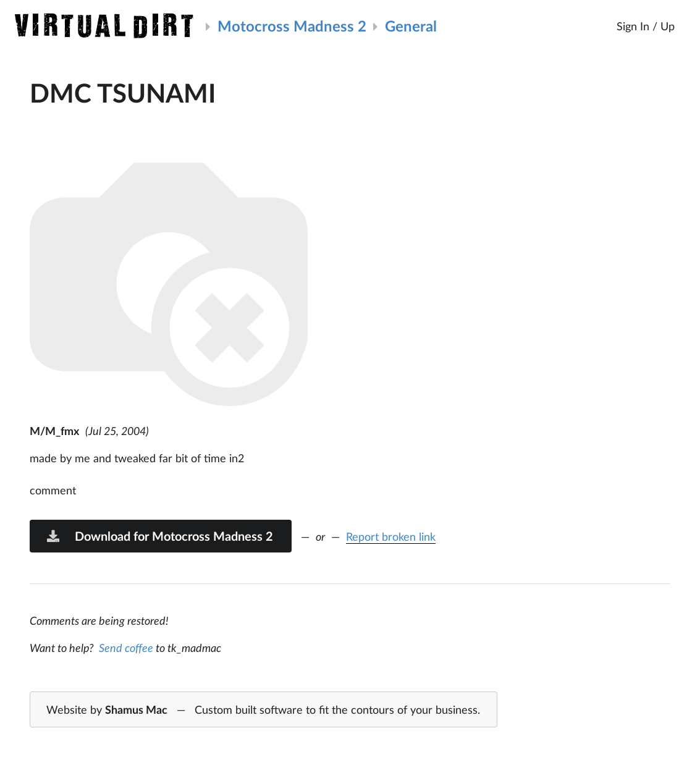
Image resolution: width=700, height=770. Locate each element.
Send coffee (126, 648)
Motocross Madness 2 (292, 26)
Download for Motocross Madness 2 (159, 536)
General (411, 26)
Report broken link (391, 536)
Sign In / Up (646, 26)
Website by (263, 710)
